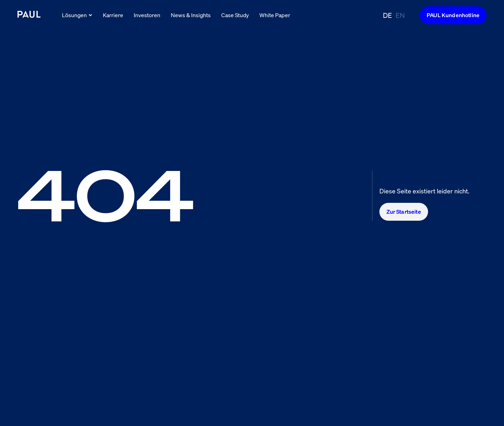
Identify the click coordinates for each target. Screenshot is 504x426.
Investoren (147, 15)
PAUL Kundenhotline (453, 15)
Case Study (235, 15)
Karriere (113, 15)
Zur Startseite (404, 212)
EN (400, 15)
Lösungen (77, 15)
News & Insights (191, 15)
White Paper (275, 15)
